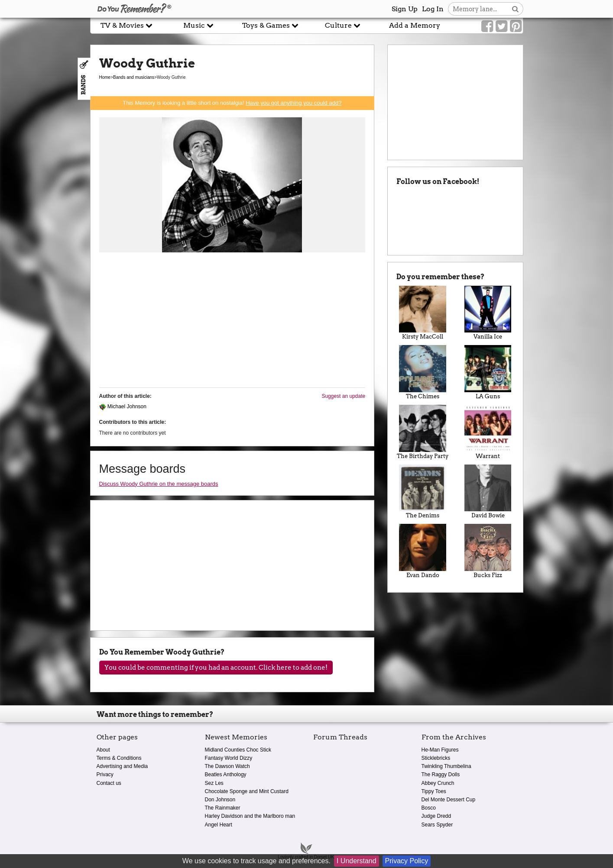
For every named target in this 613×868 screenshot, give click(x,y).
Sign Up (405, 9)
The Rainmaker (223, 808)
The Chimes (423, 372)
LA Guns (488, 372)
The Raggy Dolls (441, 774)
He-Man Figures (440, 750)
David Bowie (488, 492)
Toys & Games (270, 25)
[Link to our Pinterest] (516, 26)
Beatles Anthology (226, 774)
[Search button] (515, 9)
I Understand (357, 861)
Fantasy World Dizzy (229, 758)
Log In (433, 9)
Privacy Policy (407, 861)
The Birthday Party (423, 432)
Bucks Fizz (488, 551)
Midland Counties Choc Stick (238, 750)
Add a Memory (415, 25)
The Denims (423, 492)
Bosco (429, 808)
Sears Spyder (437, 825)
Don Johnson (220, 800)
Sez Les (214, 783)
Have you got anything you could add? (294, 103)
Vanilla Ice (488, 313)
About (103, 750)
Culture (343, 25)
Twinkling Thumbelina (446, 766)
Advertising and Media (122, 766)
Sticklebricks (436, 758)
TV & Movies (126, 25)
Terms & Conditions (119, 758)
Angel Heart (219, 825)
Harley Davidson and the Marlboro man (250, 816)
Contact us (109, 783)
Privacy (105, 774)
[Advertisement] (232, 320)
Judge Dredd (436, 816)
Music (198, 25)
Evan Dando (423, 551)
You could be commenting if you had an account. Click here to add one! (216, 668)
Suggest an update (343, 396)
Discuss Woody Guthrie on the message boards (159, 484)
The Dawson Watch (227, 766)
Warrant (488, 432)
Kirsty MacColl (423, 313)
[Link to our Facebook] (487, 26)
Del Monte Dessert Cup (449, 800)
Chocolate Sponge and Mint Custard (247, 791)
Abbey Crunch (438, 783)
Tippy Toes (434, 791)
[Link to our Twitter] (501, 26)
